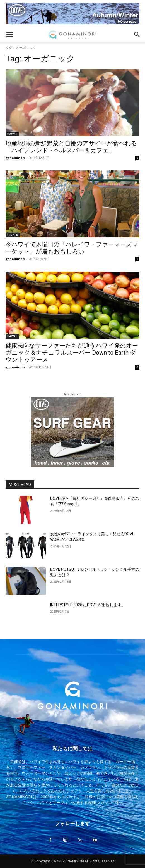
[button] (9, 35)
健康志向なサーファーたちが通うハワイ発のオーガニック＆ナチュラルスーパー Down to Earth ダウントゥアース (72, 353)
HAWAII (12, 134)
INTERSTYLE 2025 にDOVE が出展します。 (88, 605)
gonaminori (15, 158)
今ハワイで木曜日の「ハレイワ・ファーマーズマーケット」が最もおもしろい (72, 248)
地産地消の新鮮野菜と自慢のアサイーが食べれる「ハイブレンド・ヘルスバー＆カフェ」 (71, 147)
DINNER (13, 235)
